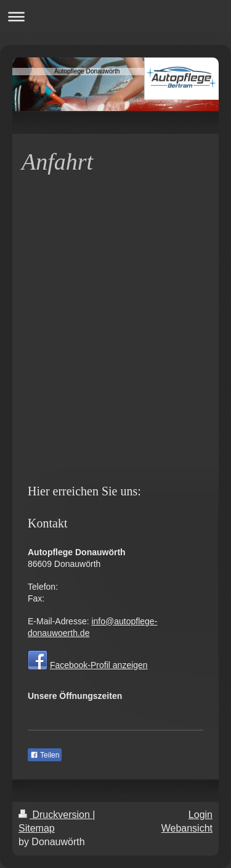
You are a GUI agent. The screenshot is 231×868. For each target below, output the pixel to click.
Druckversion (55, 815)
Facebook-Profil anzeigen (99, 665)
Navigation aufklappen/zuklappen (115, 16)
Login (201, 815)
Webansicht (187, 828)
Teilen (45, 755)
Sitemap (37, 828)
